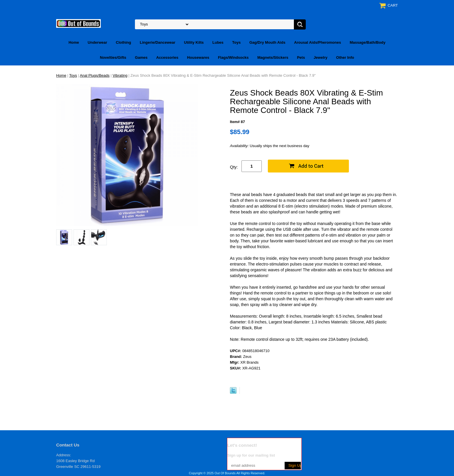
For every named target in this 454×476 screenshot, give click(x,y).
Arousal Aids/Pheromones (318, 42)
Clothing (123, 42)
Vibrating (120, 75)
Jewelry (321, 57)
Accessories (167, 57)
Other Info (345, 57)
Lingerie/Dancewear (158, 42)
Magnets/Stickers (273, 57)
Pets (301, 57)
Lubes (218, 42)
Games (141, 57)
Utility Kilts (194, 42)
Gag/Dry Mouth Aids (267, 42)
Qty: (234, 167)
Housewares (198, 57)
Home (74, 42)
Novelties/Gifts (113, 57)
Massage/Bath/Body (368, 42)
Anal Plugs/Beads (95, 75)
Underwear (97, 42)
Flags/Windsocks (233, 57)
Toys (236, 42)
